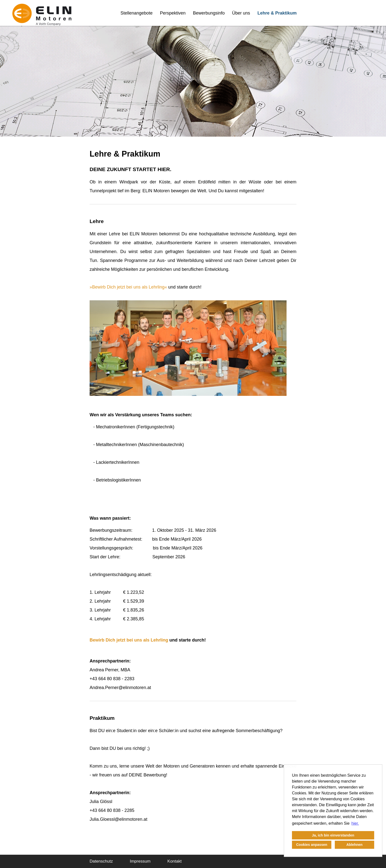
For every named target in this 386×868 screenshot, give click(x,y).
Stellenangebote (137, 13)
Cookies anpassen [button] (312, 845)
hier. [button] (355, 823)
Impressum (140, 861)
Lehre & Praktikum (277, 13)
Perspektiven (173, 13)
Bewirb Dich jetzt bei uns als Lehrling (128, 287)
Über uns (241, 13)
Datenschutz (101, 861)
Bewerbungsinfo (209, 13)
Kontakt (175, 861)
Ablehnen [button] (354, 845)
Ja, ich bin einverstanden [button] (333, 835)
